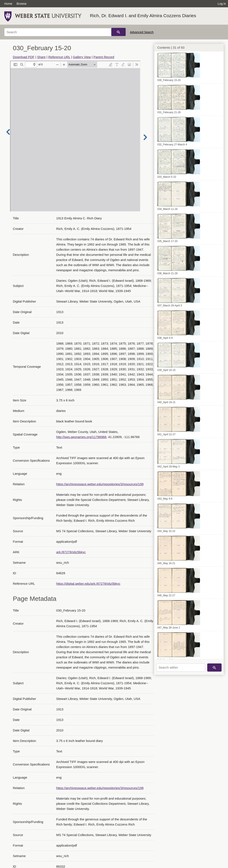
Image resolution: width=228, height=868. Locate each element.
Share (41, 57)
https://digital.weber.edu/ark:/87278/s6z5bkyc (88, 584)
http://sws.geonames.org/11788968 (81, 437)
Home (8, 4)
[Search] (58, 32)
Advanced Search (142, 32)
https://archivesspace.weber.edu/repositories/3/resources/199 (100, 484)
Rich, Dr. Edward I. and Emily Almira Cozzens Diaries (143, 16)
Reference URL (59, 57)
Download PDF (24, 57)
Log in (222, 4)
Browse (22, 4)
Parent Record (104, 57)
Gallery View (82, 57)
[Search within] (181, 668)
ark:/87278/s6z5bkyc (71, 552)
